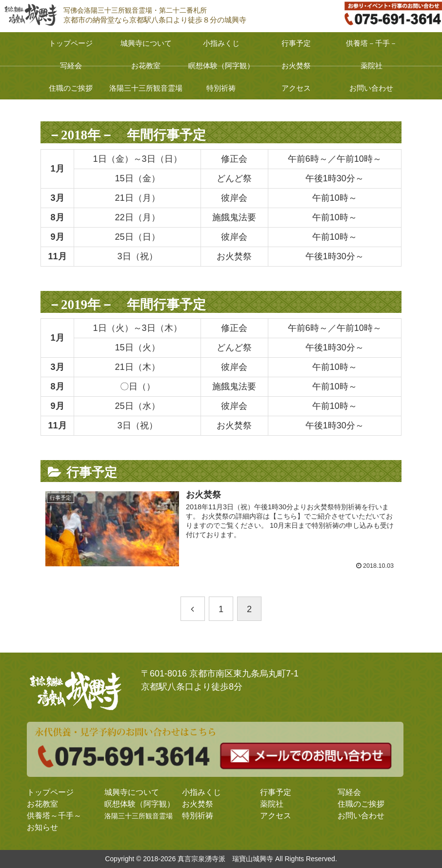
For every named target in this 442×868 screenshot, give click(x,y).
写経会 (349, 792)
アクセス (276, 816)
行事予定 (276, 792)
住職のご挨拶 (361, 804)
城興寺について (132, 792)
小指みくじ (201, 792)
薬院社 (272, 804)
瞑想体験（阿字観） (140, 804)
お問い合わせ (361, 816)
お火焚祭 (198, 804)
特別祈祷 (198, 816)
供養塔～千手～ (54, 816)
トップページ (50, 792)
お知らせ (42, 827)
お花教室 (42, 804)
